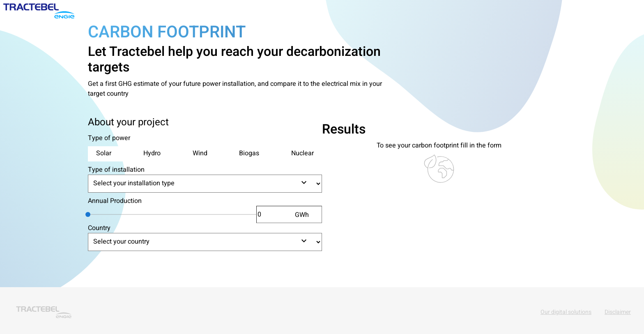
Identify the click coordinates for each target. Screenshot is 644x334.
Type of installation (116, 170)
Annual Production (115, 201)
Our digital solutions (566, 312)
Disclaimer (618, 312)
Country (99, 228)
